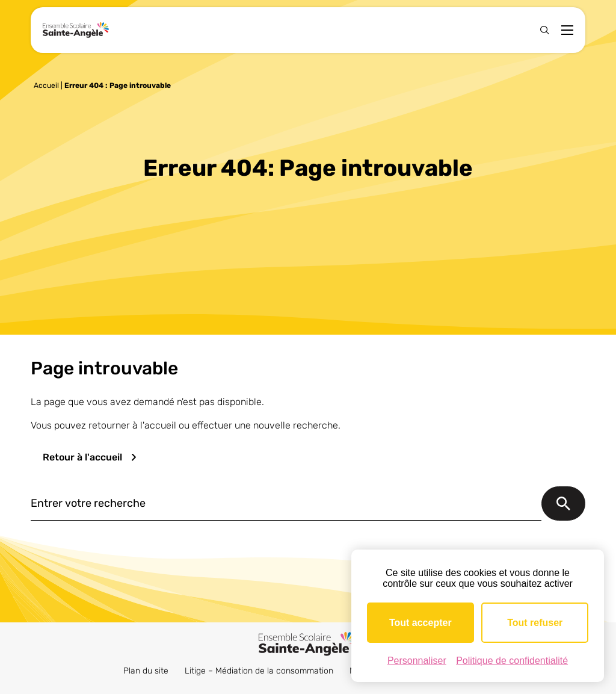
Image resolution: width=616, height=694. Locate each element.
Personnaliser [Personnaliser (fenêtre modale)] (417, 661)
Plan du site (146, 671)
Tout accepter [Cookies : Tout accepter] (420, 623)
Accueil (46, 85)
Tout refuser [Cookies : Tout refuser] (535, 623)
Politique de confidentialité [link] (512, 661)
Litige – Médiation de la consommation (259, 671)
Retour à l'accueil (82, 457)
